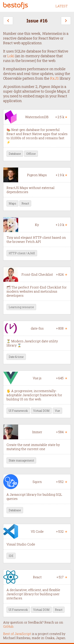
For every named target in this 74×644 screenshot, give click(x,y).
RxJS (54, 78)
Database (15, 154)
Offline (31, 154)
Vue (57, 411)
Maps (12, 203)
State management (21, 460)
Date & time (16, 357)
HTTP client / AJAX (22, 253)
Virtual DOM (41, 411)
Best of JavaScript (17, 634)
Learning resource (21, 307)
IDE (11, 556)
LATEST (62, 6)
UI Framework (18, 411)
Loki (11, 56)
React (25, 203)
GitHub (8, 626)
